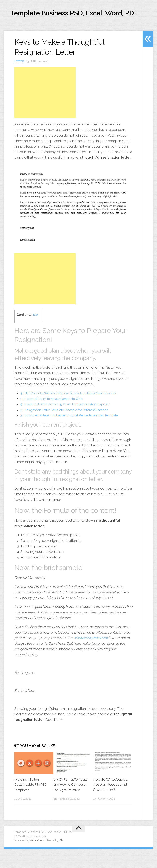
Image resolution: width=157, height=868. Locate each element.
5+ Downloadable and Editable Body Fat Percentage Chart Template (75, 429)
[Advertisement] (45, 107)
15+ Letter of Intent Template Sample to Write (56, 413)
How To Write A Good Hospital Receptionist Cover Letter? (110, 799)
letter (19, 75)
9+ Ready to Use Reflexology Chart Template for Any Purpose (70, 418)
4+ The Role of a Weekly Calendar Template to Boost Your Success (74, 407)
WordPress (37, 860)
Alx (61, 860)
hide (36, 329)
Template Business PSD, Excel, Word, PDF (70, 20)
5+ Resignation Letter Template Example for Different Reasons (70, 424)
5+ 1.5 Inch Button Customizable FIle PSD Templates (29, 799)
